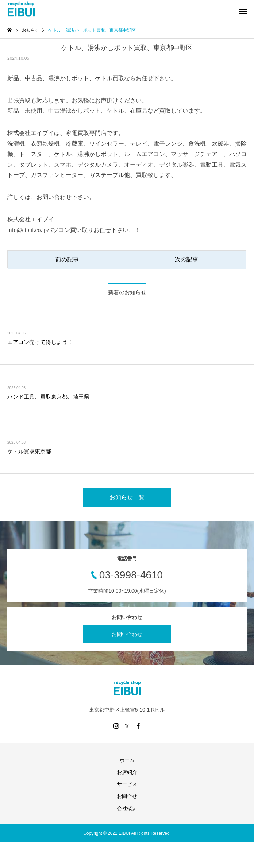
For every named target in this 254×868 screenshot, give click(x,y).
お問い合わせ (127, 634)
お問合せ (127, 796)
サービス (127, 784)
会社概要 (127, 808)
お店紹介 (127, 772)
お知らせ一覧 (127, 497)
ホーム (127, 760)
